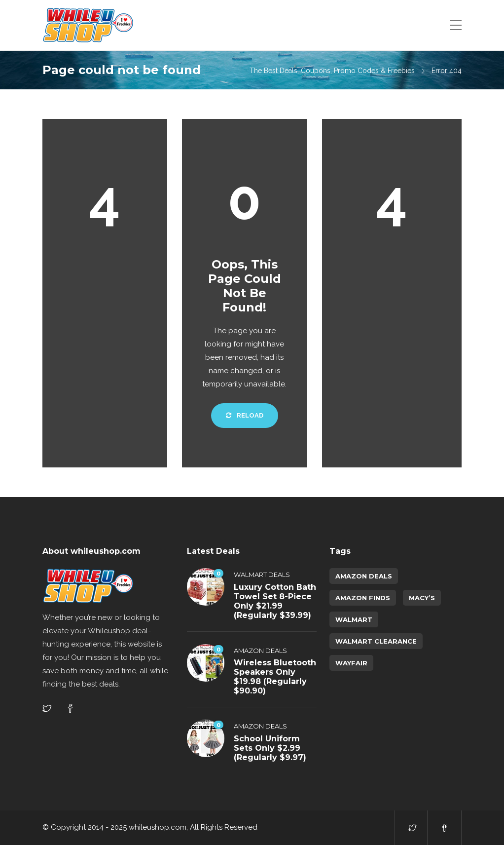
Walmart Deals (262, 575)
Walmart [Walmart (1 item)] (354, 619)
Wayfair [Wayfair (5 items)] (351, 663)
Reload (245, 415)
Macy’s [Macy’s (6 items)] (422, 598)
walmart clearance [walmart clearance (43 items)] (376, 641)
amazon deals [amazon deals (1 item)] (364, 576)
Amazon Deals (260, 651)
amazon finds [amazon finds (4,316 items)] (363, 598)
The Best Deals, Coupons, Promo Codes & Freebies (332, 71)
